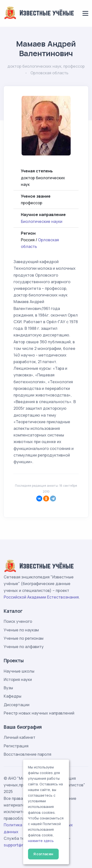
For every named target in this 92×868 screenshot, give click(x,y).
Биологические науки (42, 221)
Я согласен (43, 854)
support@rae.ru (18, 845)
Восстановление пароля (27, 754)
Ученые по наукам (21, 630)
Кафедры (13, 696)
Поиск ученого (18, 621)
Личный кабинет (20, 737)
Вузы (8, 688)
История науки (18, 679)
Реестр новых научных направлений (39, 713)
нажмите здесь (41, 841)
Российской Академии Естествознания (41, 597)
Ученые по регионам (24, 638)
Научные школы (19, 671)
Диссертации (17, 705)
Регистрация (16, 746)
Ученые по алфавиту (24, 647)
